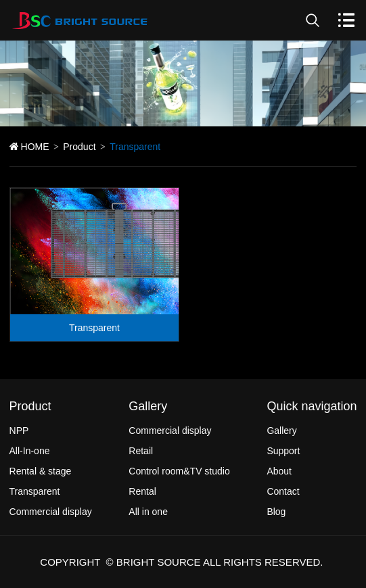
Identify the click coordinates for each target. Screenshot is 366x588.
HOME (35, 147)
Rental (142, 491)
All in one (148, 512)
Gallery (281, 431)
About (279, 471)
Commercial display (51, 512)
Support (283, 451)
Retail (141, 451)
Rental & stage (41, 471)
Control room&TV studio (179, 471)
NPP (19, 431)
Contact (283, 491)
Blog (276, 512)
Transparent (94, 328)
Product (79, 147)
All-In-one (30, 451)
